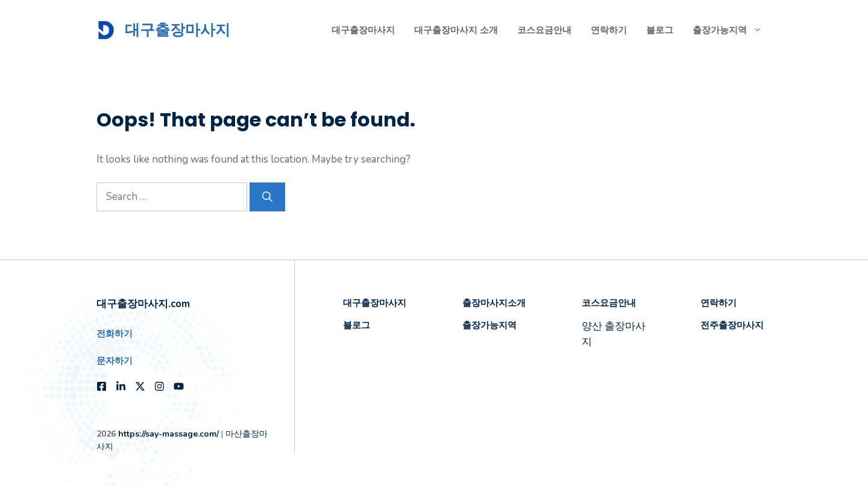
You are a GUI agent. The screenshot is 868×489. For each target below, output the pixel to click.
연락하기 (609, 30)
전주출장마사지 (732, 325)
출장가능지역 (732, 30)
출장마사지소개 (494, 303)
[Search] (267, 197)
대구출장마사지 (178, 30)
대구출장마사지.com (143, 304)
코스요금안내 (544, 30)
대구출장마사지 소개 (456, 30)
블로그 (660, 30)
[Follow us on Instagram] (159, 386)
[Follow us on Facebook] (102, 386)
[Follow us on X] (140, 386)
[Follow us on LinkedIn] (121, 386)
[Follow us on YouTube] (179, 386)
